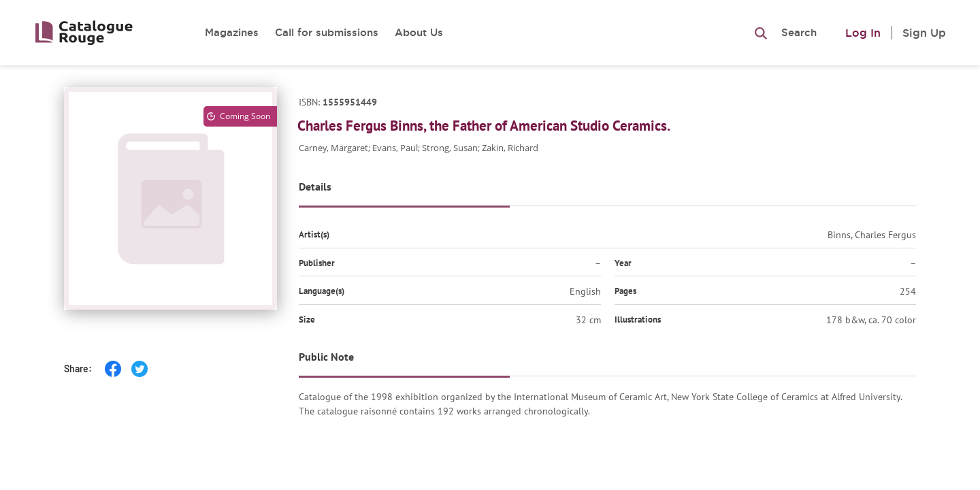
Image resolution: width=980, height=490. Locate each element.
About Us (419, 32)
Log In (863, 33)
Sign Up (924, 33)
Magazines (232, 32)
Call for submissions (327, 32)
